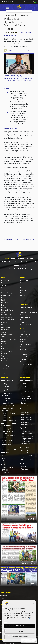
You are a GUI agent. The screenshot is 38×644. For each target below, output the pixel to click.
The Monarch (26, 415)
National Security (7, 349)
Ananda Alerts (7, 473)
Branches (24, 409)
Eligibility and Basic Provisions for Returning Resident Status (9, 434)
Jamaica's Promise (27, 352)
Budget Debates (27, 439)
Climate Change (7, 293)
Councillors (25, 406)
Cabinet (4, 285)
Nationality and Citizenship (7, 446)
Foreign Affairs (6, 315)
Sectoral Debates (27, 441)
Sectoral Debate (26, 325)
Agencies (24, 469)
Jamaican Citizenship (9, 449)
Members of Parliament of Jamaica (26, 398)
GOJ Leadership (26, 380)
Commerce (5, 288)
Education (5, 303)
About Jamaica (7, 380)
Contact (24, 265)
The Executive (26, 417)
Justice (4, 332)
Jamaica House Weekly (29, 312)
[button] (34, 603)
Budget (4, 283)
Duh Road (24, 339)
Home (6, 258)
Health (23, 293)
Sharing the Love (26, 359)
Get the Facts (8, 262)
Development (6, 295)
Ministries (24, 467)
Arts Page (24, 332)
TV (27, 258)
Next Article (29, 239)
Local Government (8, 344)
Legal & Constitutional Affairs (9, 340)
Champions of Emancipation (7, 394)
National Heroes (8, 403)
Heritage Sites (7, 411)
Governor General (7, 317)
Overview (24, 384)
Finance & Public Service (7, 311)
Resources (5, 453)
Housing (4, 322)
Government (31, 262)
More (3, 464)
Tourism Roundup (27, 357)
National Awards (8, 408)
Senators (24, 403)
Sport (3, 363)
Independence (7, 398)
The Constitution (27, 450)
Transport (5, 371)
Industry (4, 325)
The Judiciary (26, 422)
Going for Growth (26, 344)
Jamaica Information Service (19, 11)
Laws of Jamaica (27, 453)
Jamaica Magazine (27, 307)
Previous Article (11, 239)
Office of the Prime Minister (8, 352)
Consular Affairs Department (7, 441)
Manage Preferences (20, 637)
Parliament (5, 358)
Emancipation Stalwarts (7, 390)
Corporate (15, 265)
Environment (6, 308)
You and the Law (26, 364)
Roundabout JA (26, 362)
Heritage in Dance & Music (9, 414)
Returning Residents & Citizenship (9, 424)
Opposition (5, 356)
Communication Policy (27, 456)
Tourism (4, 368)
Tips (3, 458)
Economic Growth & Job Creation (8, 299)
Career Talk (24, 337)
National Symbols (8, 406)
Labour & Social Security (7, 336)
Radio (32, 258)
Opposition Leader (28, 391)
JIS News (24, 310)
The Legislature (27, 420)
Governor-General (27, 386)
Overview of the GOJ (28, 412)
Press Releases (7, 361)
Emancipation (7, 386)
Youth (3, 373)
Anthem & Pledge (8, 401)
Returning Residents (9, 429)
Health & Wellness (8, 320)
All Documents (26, 460)
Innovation (24, 295)
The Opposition (26, 425)
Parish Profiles (7, 418)
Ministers (24, 394)
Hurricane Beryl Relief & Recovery (19, 269)
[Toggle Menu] (8, 8)
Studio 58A (24, 322)
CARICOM (6, 470)
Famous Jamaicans (9, 420)
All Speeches (26, 444)
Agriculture (5, 280)
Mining (4, 346)
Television (3, 596)
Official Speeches (26, 315)
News (13, 258)
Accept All (20, 626)
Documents (25, 447)
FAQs (4, 461)
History (5, 384)
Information (20, 262)
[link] (2, 2)
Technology (5, 366)
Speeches (24, 428)
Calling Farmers (26, 334)
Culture (4, 290)
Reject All (20, 631)
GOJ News (24, 347)
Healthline (24, 349)
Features (20, 258)
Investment (5, 330)
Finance (23, 290)
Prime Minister (26, 389)
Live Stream (25, 320)
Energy (4, 305)
